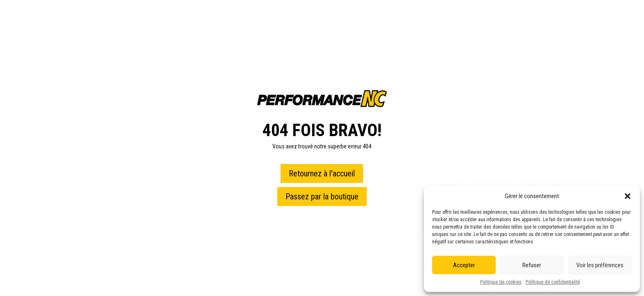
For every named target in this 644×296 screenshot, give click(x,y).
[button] (628, 196)
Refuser (532, 265)
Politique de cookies (501, 282)
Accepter (464, 265)
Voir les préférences (600, 265)
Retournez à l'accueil (322, 173)
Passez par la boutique (322, 197)
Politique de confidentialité (553, 282)
